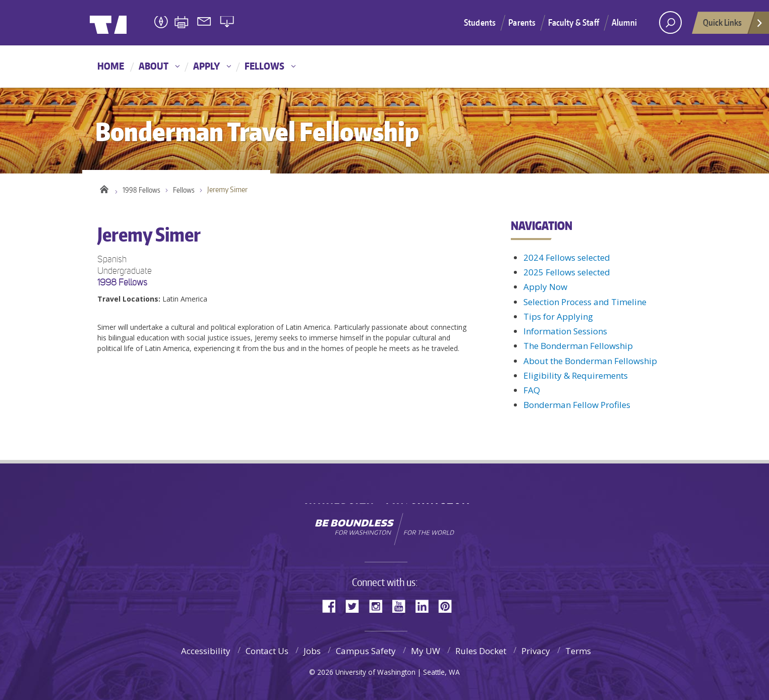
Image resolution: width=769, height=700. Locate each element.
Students (480, 22)
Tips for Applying (558, 316)
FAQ (532, 390)
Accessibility (206, 651)
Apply (206, 66)
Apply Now (545, 287)
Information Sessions (565, 331)
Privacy (536, 651)
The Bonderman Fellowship (578, 346)
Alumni (624, 22)
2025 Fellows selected (567, 272)
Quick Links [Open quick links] (733, 25)
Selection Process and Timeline (585, 302)
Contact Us (267, 651)
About (154, 66)
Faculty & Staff (574, 22)
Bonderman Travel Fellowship (249, 23)
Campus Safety (366, 651)
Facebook (333, 605)
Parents (522, 22)
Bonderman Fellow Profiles (577, 405)
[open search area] (670, 22)
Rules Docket (481, 651)
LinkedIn (426, 605)
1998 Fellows (142, 191)
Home (111, 66)
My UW (426, 651)
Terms (578, 651)
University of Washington (131, 23)
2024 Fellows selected (567, 257)
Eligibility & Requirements (576, 375)
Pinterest (449, 605)
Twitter (356, 605)
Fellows (264, 66)
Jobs (312, 651)
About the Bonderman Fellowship (590, 361)
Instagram (379, 605)
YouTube (402, 605)
